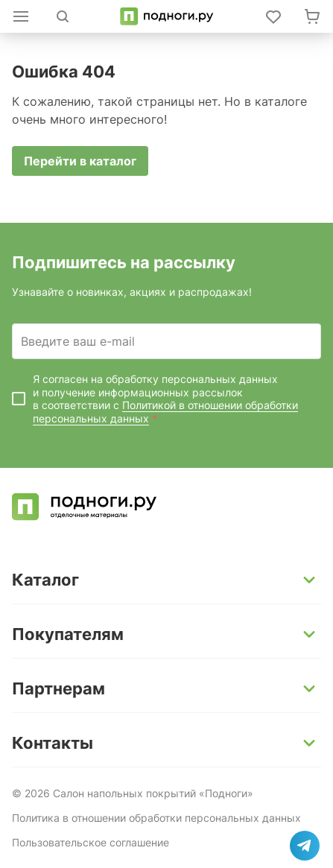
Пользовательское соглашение (91, 842)
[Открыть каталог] (21, 16)
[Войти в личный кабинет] (273, 16)
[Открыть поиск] (63, 16)
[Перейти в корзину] (312, 16)
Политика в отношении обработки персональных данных (156, 818)
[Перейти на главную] (166, 16)
